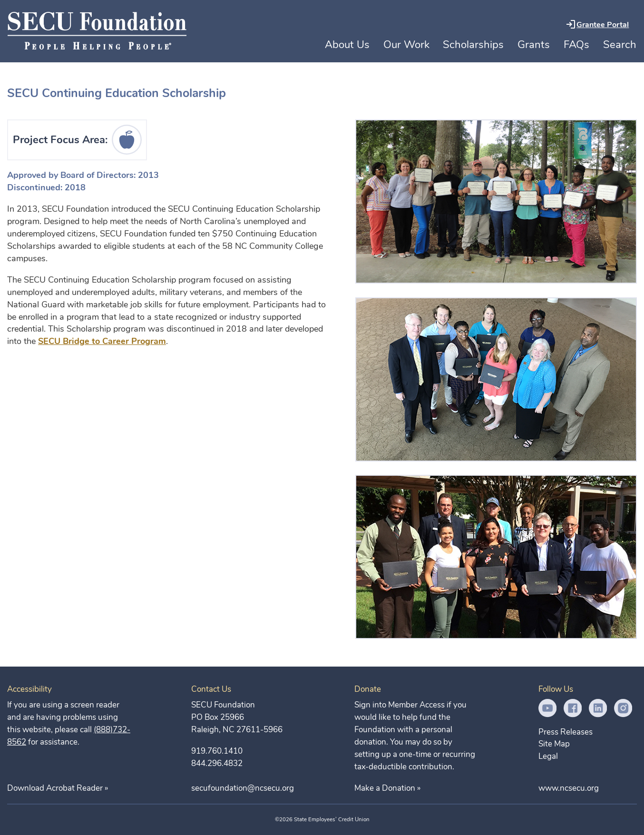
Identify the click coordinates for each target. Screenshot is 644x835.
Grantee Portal (603, 25)
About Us (347, 44)
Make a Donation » (387, 788)
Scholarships (473, 45)
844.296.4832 (217, 763)
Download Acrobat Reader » (58, 788)
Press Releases (566, 732)
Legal (548, 756)
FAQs (576, 45)
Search (620, 45)
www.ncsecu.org (569, 788)
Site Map (554, 744)
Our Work (406, 45)
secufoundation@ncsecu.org (243, 788)
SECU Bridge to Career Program (102, 341)
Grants (534, 45)
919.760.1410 (217, 751)
